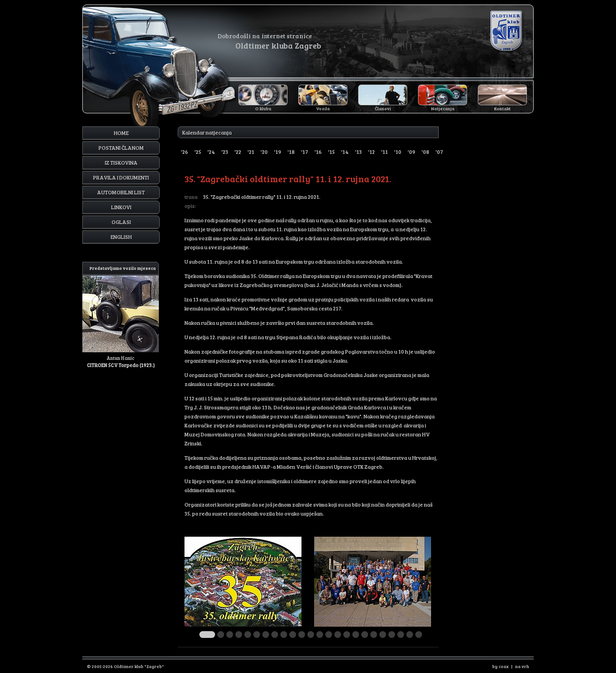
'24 (211, 152)
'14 (345, 152)
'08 (425, 152)
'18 (291, 152)
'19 (278, 152)
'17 (305, 152)
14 (329, 635)
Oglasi (121, 222)
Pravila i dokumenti (121, 177)
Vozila (323, 108)
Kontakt (502, 108)
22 (401, 635)
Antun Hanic (121, 315)
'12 (371, 152)
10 (293, 635)
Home (121, 133)
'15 (331, 152)
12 (311, 635)
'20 (264, 152)
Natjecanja (443, 108)
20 (383, 635)
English (121, 237)
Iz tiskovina (121, 162)
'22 (238, 152)
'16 (318, 152)
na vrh (522, 666)
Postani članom (121, 148)
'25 (198, 152)
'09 (411, 152)
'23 (225, 152)
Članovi (383, 108)
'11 (384, 152)
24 (419, 635)
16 (347, 635)
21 (392, 635)
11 (302, 635)
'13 (358, 152)
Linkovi (121, 207)
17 (356, 635)
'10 (398, 152)
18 (365, 635)
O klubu (263, 108)
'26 (184, 152)
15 (338, 635)
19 (374, 635)
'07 (439, 152)
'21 (251, 152)
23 (410, 635)
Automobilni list (121, 192)
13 (320, 635)
